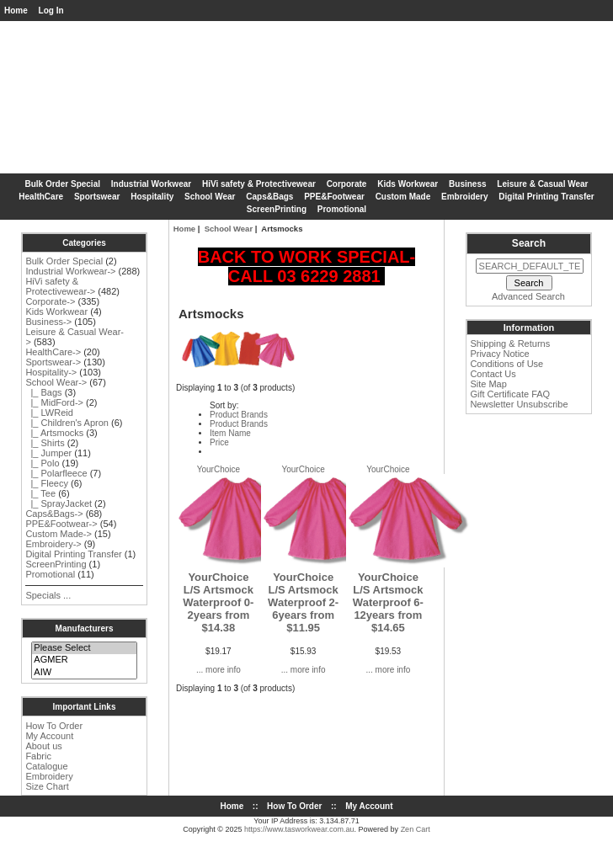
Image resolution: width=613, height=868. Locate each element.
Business (467, 184)
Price (219, 442)
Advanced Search (528, 296)
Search (529, 243)
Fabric (38, 756)
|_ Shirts (45, 443)
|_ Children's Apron (67, 423)
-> (56, 382)
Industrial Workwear (151, 184)
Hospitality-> (51, 372)
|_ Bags (43, 392)
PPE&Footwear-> (61, 524)
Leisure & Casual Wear (542, 184)
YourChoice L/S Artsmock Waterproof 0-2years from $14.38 (218, 602)
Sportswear (97, 197)
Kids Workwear (408, 184)
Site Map (488, 384)
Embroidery (465, 197)
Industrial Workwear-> (70, 271)
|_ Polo (42, 463)
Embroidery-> (53, 544)
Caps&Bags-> (54, 514)
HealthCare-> (53, 352)
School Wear (229, 229)
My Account (49, 736)
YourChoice (219, 469)
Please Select (84, 648)
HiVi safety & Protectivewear (259, 184)
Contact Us (493, 374)
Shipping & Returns (510, 343)
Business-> (48, 322)
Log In (51, 11)
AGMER (84, 660)
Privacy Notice (499, 354)
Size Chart (47, 786)
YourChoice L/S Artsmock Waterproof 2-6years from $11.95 (303, 602)
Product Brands (239, 415)
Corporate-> (50, 301)
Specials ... (48, 595)
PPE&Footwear (334, 197)
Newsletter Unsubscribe (519, 404)
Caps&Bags (269, 197)
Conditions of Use (506, 364)
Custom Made (403, 197)
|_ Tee (40, 493)
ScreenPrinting (277, 209)
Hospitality (152, 197)
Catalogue (46, 766)
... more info (219, 670)
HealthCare (41, 197)
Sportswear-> (53, 362)
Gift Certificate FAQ (510, 394)
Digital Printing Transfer (546, 197)
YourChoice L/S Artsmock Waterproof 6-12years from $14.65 (388, 602)
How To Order (54, 726)
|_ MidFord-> (54, 402)
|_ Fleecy (47, 483)
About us (43, 746)
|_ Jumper (48, 453)
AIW (84, 673)
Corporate (347, 184)
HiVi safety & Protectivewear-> (60, 286)
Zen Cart (416, 829)
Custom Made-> (59, 534)
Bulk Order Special (63, 184)
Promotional (342, 209)
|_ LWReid (49, 413)
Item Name (230, 433)
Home (16, 11)
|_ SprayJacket (59, 503)
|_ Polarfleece (56, 473)
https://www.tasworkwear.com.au (299, 829)
